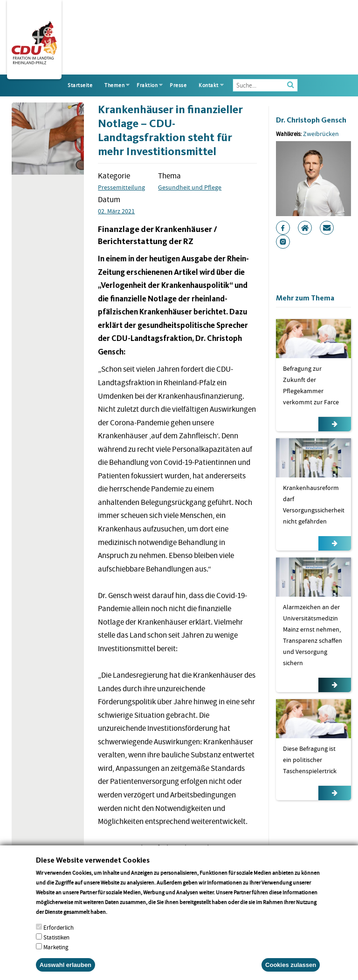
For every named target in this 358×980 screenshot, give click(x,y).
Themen (114, 85)
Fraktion (147, 85)
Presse (178, 85)
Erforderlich (59, 938)
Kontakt (209, 85)
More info (120, 922)
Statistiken (56, 948)
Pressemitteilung (121, 187)
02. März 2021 (116, 211)
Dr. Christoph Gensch (311, 120)
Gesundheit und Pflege (190, 187)
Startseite (80, 85)
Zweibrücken (321, 134)
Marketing (56, 957)
